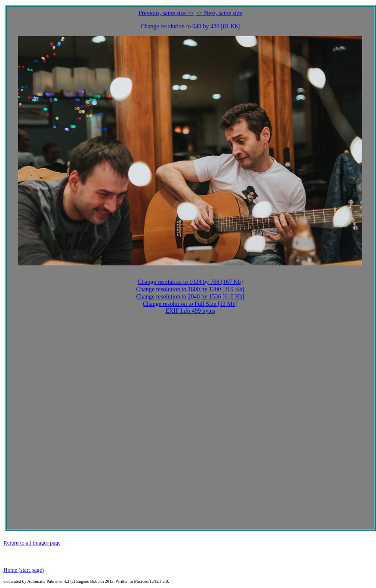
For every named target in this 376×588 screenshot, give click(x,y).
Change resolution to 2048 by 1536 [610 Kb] (190, 297)
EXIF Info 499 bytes (190, 311)
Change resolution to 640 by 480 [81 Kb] (190, 26)
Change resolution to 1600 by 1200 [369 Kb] (190, 289)
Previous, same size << (166, 13)
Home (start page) (24, 570)
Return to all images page (32, 543)
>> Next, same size (219, 13)
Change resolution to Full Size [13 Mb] (190, 304)
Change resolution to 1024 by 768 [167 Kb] (190, 282)
